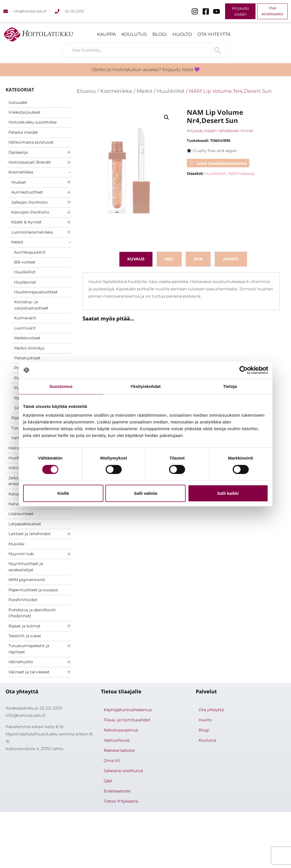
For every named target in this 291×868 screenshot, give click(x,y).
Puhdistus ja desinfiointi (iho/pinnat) (32, 613)
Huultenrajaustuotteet (36, 292)
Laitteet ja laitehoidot (30, 534)
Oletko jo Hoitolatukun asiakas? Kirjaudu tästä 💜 (146, 70)
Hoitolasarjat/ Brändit (30, 162)
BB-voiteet (25, 262)
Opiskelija (18, 152)
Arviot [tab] (231, 259)
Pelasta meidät (23, 132)
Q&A (108, 781)
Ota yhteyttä (214, 34)
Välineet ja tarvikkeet (29, 672)
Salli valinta (145, 493)
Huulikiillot (25, 272)
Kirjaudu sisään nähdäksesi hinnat (220, 131)
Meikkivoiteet (27, 338)
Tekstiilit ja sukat (25, 636)
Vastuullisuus (117, 740)
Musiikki (16, 544)
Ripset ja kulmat (25, 626)
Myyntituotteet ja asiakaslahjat (26, 567)
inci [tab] (169, 259)
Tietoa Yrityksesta (121, 801)
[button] (166, 117)
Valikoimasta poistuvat (31, 142)
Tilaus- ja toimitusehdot (127, 720)
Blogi (160, 34)
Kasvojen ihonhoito (30, 212)
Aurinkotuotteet (27, 192)
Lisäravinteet (21, 514)
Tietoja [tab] (230, 386)
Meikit (17, 242)
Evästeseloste (117, 791)
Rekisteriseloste (119, 750)
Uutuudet (18, 102)
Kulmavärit (25, 318)
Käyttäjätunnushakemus (128, 710)
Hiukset (19, 182)
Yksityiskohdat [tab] (145, 386)
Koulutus (134, 34)
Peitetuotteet (27, 358)
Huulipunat (25, 282)
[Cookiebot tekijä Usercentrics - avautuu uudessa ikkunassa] (244, 370)
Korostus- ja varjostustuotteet (31, 305)
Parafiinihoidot (23, 600)
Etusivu (86, 91)
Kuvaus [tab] (136, 259)
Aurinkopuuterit (30, 252)
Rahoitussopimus (121, 730)
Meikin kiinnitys (29, 348)
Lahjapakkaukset (25, 524)
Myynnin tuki (21, 554)
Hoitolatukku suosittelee (33, 122)
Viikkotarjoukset (25, 112)
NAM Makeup (241, 173)
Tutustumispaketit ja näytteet (29, 649)
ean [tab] (198, 259)
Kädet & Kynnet (26, 222)
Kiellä (63, 493)
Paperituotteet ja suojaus (33, 590)
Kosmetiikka (21, 172)
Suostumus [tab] (61, 386)
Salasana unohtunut (123, 771)
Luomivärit (25, 328)
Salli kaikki (228, 493)
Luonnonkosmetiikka (32, 232)
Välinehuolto (21, 662)
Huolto (182, 34)
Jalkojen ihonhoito (29, 202)
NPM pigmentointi (27, 580)
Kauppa (106, 34)
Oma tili (112, 761)
